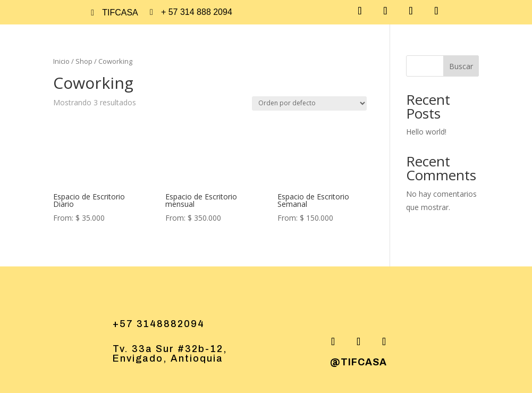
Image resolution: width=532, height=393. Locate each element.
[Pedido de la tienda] (309, 103)
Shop (84, 61)
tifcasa (120, 12)
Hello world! (426, 132)
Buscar (461, 66)
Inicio (61, 61)
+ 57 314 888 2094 (197, 12)
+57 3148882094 (159, 324)
